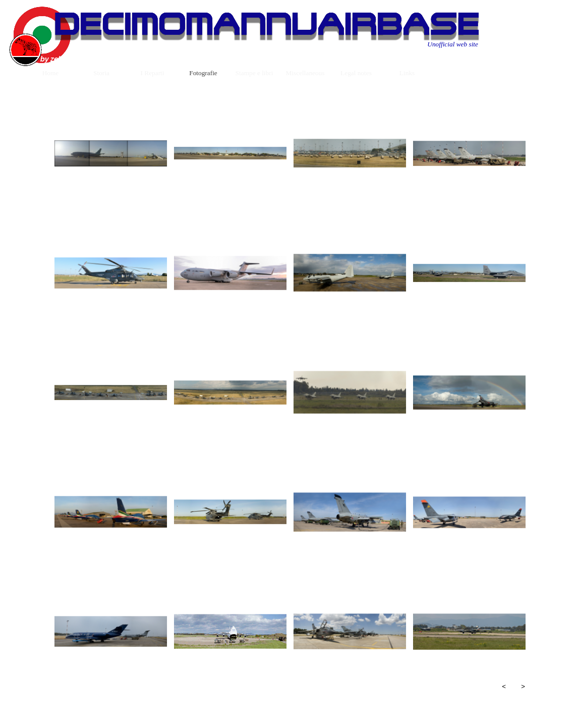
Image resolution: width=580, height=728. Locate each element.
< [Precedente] (504, 686)
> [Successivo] (523, 686)
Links (407, 73)
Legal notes (356, 73)
